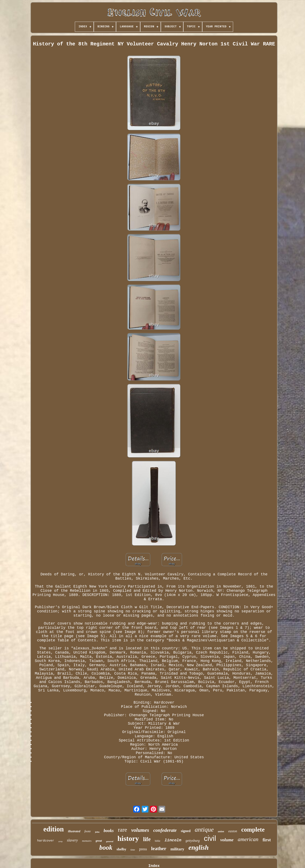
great (99, 841)
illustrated (74, 831)
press (143, 849)
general (110, 841)
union (221, 831)
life (147, 839)
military (177, 849)
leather (159, 848)
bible (158, 841)
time (133, 850)
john (97, 832)
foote (88, 831)
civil (210, 838)
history (128, 838)
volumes (140, 830)
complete (253, 830)
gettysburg (193, 841)
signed (186, 831)
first (267, 840)
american (248, 839)
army (61, 841)
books (109, 831)
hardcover (46, 841)
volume (227, 840)
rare (123, 830)
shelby (121, 849)
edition (53, 829)
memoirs (87, 841)
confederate (165, 830)
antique (204, 829)
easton (233, 831)
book (106, 848)
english (198, 847)
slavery (72, 840)
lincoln (173, 840)
